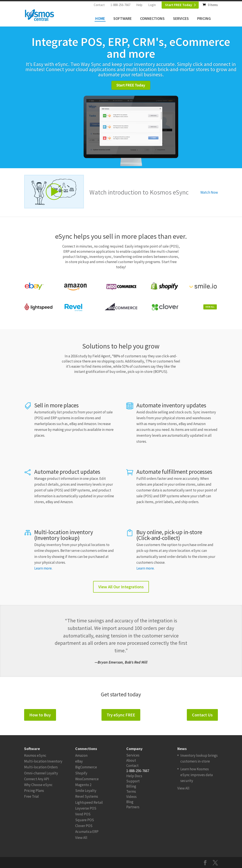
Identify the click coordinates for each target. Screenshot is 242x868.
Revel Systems (87, 796)
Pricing (204, 18)
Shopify (81, 773)
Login (152, 5)
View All (81, 838)
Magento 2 (83, 785)
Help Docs (134, 776)
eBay (79, 761)
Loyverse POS (86, 808)
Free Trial (31, 796)
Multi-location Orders (41, 767)
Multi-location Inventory (43, 761)
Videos (131, 797)
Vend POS (83, 814)
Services (181, 18)
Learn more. (43, 568)
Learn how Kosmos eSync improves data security (197, 775)
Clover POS (84, 826)
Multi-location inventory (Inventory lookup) (64, 535)
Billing (131, 786)
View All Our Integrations (121, 587)
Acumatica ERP (87, 832)
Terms (131, 791)
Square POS (85, 820)
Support (133, 781)
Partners (133, 807)
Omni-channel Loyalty (41, 773)
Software (123, 18)
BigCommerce (86, 767)
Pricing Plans (34, 791)
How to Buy (40, 715)
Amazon (81, 755)
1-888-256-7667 (120, 5)
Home (100, 18)
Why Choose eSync (38, 785)
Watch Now (209, 192)
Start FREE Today (179, 5)
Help (139, 5)
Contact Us (202, 715)
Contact (99, 5)
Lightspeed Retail (89, 802)
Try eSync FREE (121, 715)
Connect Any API (37, 779)
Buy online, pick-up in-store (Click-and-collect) (169, 535)
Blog (130, 802)
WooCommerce (87, 779)
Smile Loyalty (86, 791)
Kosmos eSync (35, 755)
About (131, 760)
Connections (152, 18)
